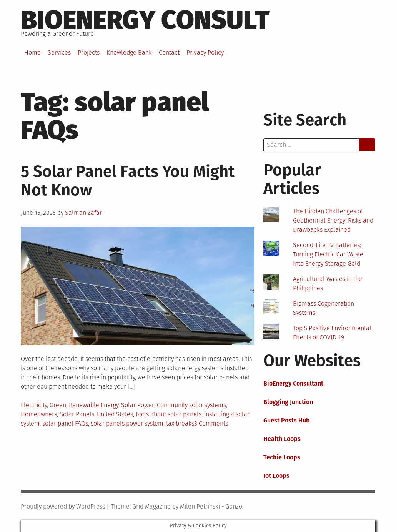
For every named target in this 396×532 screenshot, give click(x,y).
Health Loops (282, 439)
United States (115, 414)
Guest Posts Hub (287, 420)
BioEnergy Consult (145, 20)
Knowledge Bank (129, 52)
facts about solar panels (169, 414)
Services (59, 52)
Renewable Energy (94, 405)
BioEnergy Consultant (293, 383)
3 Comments (211, 423)
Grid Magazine (151, 506)
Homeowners (39, 414)
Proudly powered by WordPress (63, 506)
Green (58, 405)
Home (32, 52)
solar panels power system (127, 423)
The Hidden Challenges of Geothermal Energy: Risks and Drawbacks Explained (333, 220)
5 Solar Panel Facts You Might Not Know (128, 181)
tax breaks (180, 423)
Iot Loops (276, 476)
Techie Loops (282, 457)
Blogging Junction (288, 402)
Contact (169, 52)
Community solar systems (191, 405)
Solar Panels (77, 414)
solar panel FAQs (65, 423)
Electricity (34, 405)
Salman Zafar (83, 213)
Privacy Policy (205, 52)
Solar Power (138, 405)
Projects (89, 52)
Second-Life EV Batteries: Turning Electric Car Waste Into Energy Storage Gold (328, 254)
